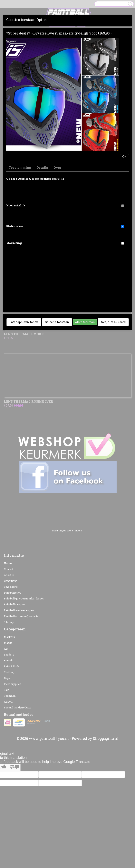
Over (57, 168)
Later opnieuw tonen (24, 322)
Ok (124, 157)
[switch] (123, 206)
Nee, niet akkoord (113, 322)
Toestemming (20, 168)
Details (42, 168)
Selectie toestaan (57, 322)
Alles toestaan (85, 322)
